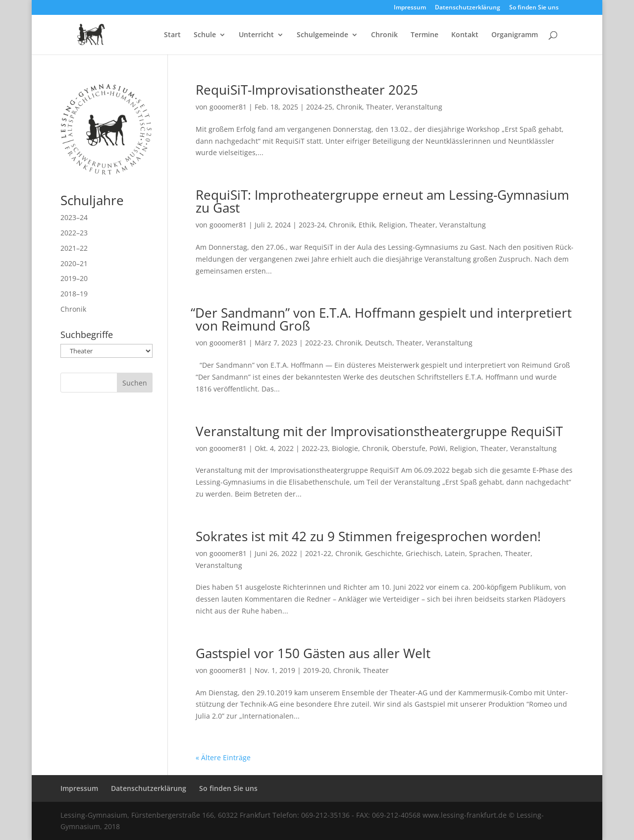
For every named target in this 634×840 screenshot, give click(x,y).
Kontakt (465, 35)
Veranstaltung (419, 107)
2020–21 (74, 263)
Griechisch (423, 553)
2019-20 (316, 670)
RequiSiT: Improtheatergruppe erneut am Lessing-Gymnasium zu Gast (382, 201)
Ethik (367, 225)
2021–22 (74, 248)
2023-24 (312, 225)
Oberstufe (409, 448)
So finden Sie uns (534, 8)
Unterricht (256, 35)
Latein (455, 553)
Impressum (410, 8)
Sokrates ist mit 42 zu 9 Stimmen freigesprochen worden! (368, 536)
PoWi (438, 448)
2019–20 (74, 278)
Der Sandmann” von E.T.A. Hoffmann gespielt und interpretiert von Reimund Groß (384, 319)
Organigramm (515, 35)
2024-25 (319, 107)
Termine (424, 35)
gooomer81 (228, 107)
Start (172, 35)
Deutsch (379, 343)
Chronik (384, 35)
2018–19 (74, 294)
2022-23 (318, 343)
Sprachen (485, 553)
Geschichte (383, 553)
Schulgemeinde (322, 35)
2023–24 (74, 217)
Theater (379, 107)
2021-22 (318, 553)
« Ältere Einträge (223, 757)
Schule (205, 35)
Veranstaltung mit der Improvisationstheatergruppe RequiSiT (379, 431)
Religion (392, 225)
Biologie (345, 448)
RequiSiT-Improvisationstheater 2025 (307, 90)
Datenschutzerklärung (468, 8)
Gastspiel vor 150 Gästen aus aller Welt (313, 653)
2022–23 (74, 233)
